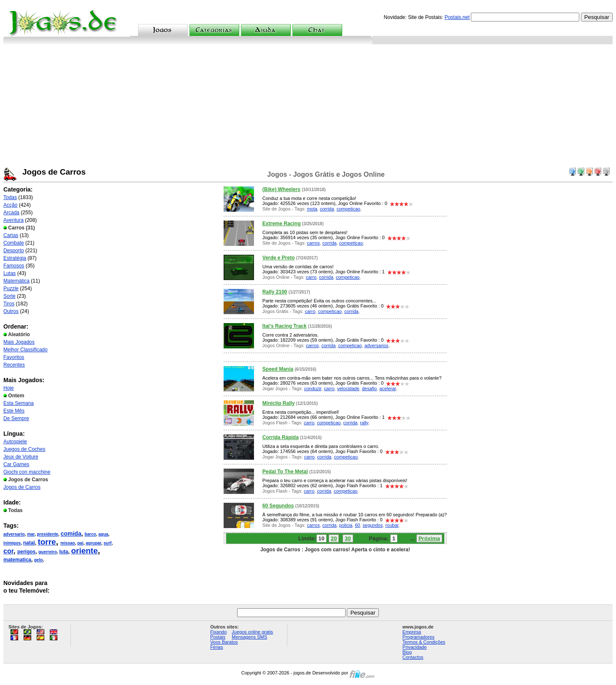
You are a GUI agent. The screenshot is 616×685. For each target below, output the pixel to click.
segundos (373, 525)
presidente (48, 534)
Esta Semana (19, 403)
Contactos (413, 657)
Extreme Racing (282, 224)
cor (8, 551)
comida (71, 534)
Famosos (14, 266)
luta (63, 552)
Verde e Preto (279, 258)
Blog (407, 652)
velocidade (348, 388)
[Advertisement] (308, 108)
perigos (26, 552)
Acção (10, 205)
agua (103, 534)
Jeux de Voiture (21, 457)
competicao (349, 209)
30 (348, 538)
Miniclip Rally (279, 403)
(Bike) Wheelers (281, 189)
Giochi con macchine (27, 472)
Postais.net (457, 17)
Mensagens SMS (249, 637)
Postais (218, 637)
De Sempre (16, 418)
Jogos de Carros (22, 487)
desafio (369, 388)
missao (68, 543)
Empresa (412, 632)
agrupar (93, 543)
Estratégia (15, 258)
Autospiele (15, 442)
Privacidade (415, 647)
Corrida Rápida (281, 437)
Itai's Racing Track (285, 326)
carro (311, 277)
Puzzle (11, 289)
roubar (392, 525)
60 (357, 525)
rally (364, 423)
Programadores (419, 637)
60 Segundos (278, 506)
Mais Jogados (19, 342)
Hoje (9, 388)
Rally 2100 (275, 292)
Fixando (218, 632)
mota (312, 209)
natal (29, 543)
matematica (17, 560)
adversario (14, 534)
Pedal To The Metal (285, 472)
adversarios (377, 345)
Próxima (429, 538)
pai (80, 543)
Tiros (9, 304)
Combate (14, 243)
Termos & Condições (424, 642)
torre (47, 542)
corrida (327, 209)
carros (313, 243)
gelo (39, 560)
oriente (84, 551)
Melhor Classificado (26, 350)
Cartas (11, 235)
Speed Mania (278, 369)
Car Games (16, 464)
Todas (10, 197)
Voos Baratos (224, 642)
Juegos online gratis (252, 632)
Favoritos (14, 357)
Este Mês (14, 411)
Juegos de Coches (24, 449)
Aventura (14, 220)
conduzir (313, 388)
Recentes (14, 365)
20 (334, 538)
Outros (11, 311)
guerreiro (48, 552)
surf (108, 543)
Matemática (16, 281)
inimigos (12, 543)
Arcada (11, 213)
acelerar (388, 388)
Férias (217, 647)
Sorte (9, 296)
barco (90, 534)
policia (346, 525)
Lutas (9, 273)
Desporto (14, 251)
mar (31, 534)
